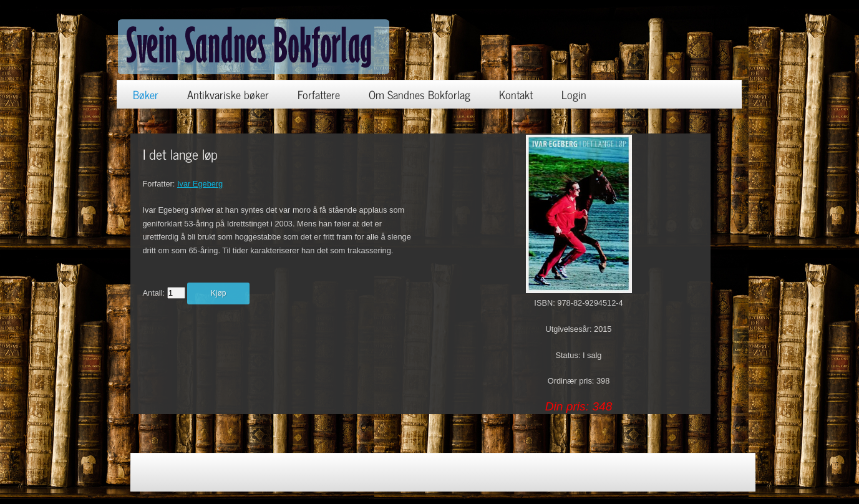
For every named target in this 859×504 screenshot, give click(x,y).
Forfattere (319, 94)
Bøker (146, 94)
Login (574, 94)
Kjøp (219, 293)
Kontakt (516, 94)
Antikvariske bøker (228, 94)
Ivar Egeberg (200, 184)
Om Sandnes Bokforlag (420, 94)
